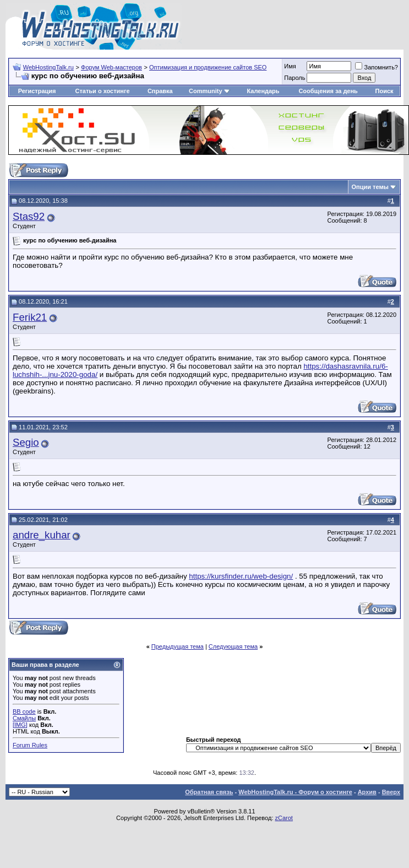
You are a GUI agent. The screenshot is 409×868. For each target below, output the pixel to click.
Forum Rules (30, 745)
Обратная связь (209, 792)
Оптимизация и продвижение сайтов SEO (208, 67)
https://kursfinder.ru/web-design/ (241, 576)
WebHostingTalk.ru (48, 67)
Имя (290, 66)
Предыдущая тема (178, 646)
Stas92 (29, 216)
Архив (367, 792)
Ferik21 (30, 317)
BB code (24, 711)
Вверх (391, 792)
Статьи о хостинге (102, 91)
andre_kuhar (42, 535)
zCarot (284, 818)
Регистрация (37, 91)
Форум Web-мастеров (111, 67)
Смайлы (24, 718)
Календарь (263, 91)
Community (209, 91)
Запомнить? (377, 67)
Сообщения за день (328, 91)
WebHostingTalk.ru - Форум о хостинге (295, 792)
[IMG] (20, 725)
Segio (26, 442)
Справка (160, 91)
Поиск (385, 91)
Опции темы (370, 187)
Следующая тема (233, 646)
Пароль (295, 78)
